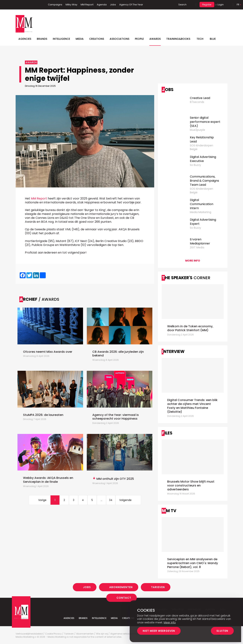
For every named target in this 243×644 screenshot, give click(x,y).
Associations (119, 39)
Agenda (102, 5)
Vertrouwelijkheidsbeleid (29, 634)
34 (111, 500)
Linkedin (24, 5)
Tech (200, 39)
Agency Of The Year (131, 5)
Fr (238, 5)
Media (80, 39)
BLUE (213, 39)
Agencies (25, 39)
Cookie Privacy (53, 634)
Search (182, 5)
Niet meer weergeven (159, 631)
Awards (155, 39)
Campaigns (55, 5)
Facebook (18, 5)
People (139, 39)
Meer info (170, 622)
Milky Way (71, 5)
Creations (97, 39)
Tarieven (158, 587)
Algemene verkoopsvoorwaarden (129, 634)
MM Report (87, 5)
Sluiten (222, 631)
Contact (124, 598)
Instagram (36, 5)
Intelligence (61, 39)
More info (193, 261)
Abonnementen (121, 587)
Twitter (30, 5)
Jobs (113, 5)
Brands (42, 39)
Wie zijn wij (102, 634)
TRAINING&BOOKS (178, 39)
